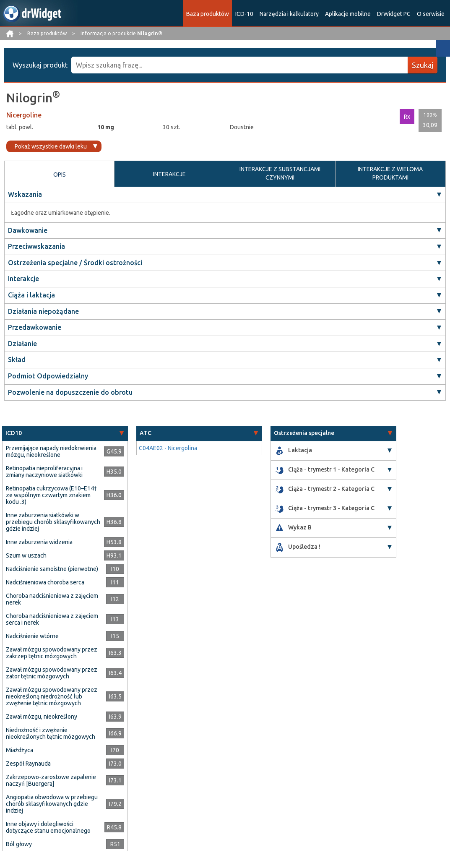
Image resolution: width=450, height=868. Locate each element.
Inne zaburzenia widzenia (39, 542)
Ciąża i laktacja (31, 295)
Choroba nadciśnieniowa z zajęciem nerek (52, 599)
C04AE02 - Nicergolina (168, 448)
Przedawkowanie (35, 327)
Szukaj (423, 65)
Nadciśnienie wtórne (32, 636)
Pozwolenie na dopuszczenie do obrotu (70, 392)
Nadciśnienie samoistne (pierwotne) (52, 569)
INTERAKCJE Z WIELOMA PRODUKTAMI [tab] (390, 173)
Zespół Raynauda (28, 764)
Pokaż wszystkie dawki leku (51, 146)
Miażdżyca (20, 750)
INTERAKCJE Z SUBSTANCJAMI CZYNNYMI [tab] (280, 173)
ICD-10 (244, 14)
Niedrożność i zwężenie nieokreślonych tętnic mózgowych (51, 733)
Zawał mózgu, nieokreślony (42, 717)
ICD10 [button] (14, 433)
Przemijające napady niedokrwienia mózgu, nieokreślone (51, 451)
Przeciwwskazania (36, 246)
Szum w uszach (26, 555)
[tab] (65, 433)
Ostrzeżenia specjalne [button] (304, 433)
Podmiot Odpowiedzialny (48, 376)
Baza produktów (208, 14)
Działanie (22, 344)
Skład (17, 360)
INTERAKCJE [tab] (169, 174)
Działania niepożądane (43, 311)
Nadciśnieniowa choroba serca (45, 582)
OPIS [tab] (60, 175)
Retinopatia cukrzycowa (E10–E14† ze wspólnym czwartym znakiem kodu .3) (51, 495)
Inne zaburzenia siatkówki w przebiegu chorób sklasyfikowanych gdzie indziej (53, 522)
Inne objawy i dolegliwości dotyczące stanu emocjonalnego (48, 827)
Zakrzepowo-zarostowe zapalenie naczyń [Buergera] (51, 780)
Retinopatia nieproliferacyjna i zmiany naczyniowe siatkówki (44, 472)
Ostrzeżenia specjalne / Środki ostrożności (75, 263)
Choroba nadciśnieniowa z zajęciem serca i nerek (52, 619)
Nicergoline (24, 115)
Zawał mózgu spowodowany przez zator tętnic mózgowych (52, 673)
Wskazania (25, 194)
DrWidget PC (394, 14)
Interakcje (23, 279)
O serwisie (431, 14)
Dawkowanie (28, 230)
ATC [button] (146, 433)
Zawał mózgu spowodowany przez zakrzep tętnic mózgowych (52, 653)
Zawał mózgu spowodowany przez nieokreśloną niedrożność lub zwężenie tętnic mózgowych (52, 696)
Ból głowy (19, 844)
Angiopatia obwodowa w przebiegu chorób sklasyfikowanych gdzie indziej (52, 804)
